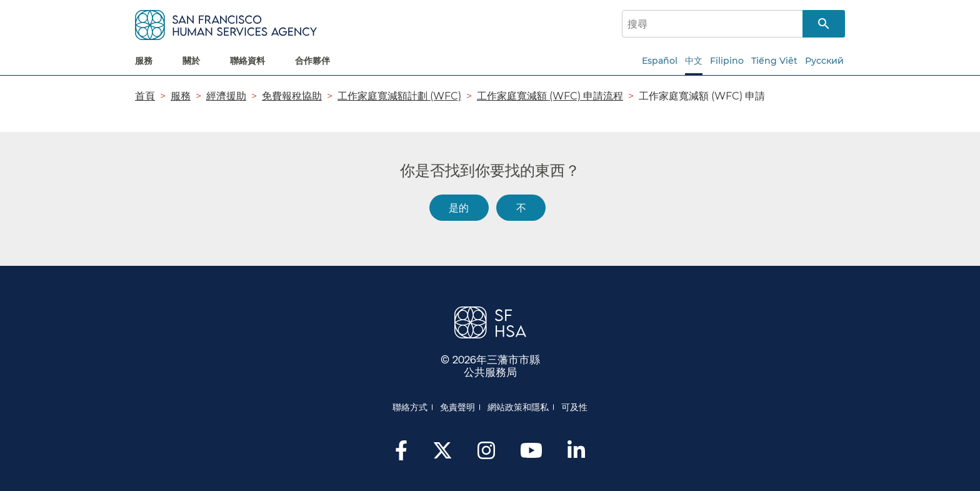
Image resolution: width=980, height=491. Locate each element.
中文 (694, 61)
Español (660, 61)
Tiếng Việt (774, 61)
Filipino (727, 61)
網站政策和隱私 (518, 407)
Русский (824, 61)
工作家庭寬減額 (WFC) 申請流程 (550, 96)
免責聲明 (457, 407)
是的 (459, 207)
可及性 (574, 407)
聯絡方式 (410, 407)
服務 (181, 96)
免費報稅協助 (292, 96)
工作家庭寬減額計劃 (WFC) (399, 96)
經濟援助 (226, 96)
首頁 (145, 96)
